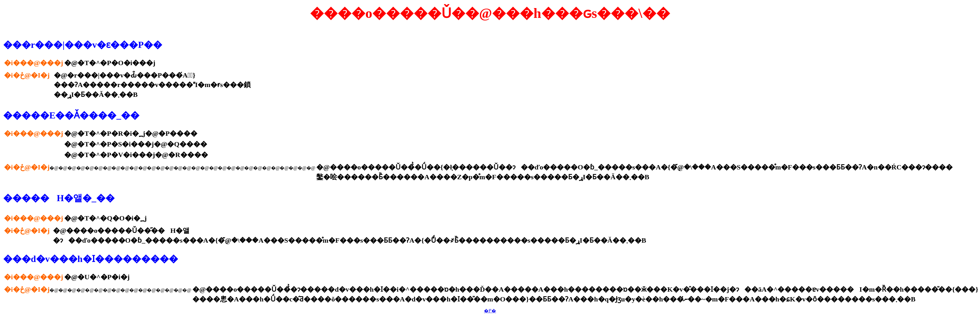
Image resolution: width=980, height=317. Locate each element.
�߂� (490, 311)
